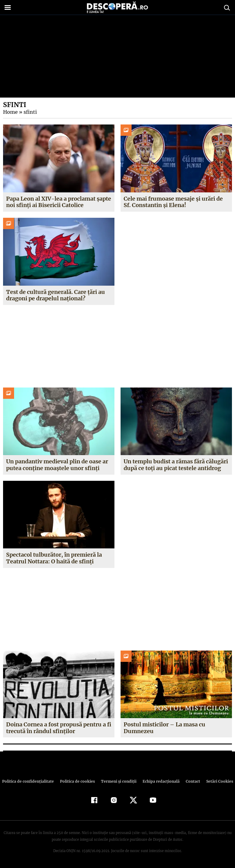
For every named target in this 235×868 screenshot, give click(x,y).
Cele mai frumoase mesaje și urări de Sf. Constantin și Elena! (173, 202)
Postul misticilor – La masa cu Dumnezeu (164, 728)
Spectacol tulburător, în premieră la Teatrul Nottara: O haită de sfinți (54, 558)
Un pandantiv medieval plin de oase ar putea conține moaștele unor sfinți (57, 465)
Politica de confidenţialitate (31, 781)
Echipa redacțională (159, 781)
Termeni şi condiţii (118, 781)
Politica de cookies (78, 781)
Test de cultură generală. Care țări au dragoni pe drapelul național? (55, 295)
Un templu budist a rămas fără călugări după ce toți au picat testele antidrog (176, 465)
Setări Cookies (216, 781)
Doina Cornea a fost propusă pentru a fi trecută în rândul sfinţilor (59, 728)
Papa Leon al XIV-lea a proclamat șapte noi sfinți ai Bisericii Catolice (58, 202)
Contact (190, 781)
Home (10, 112)
